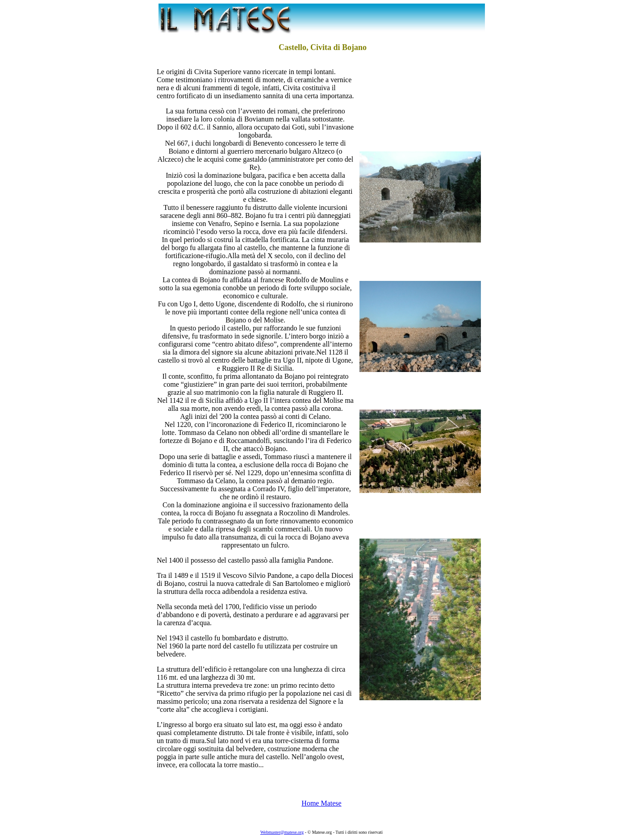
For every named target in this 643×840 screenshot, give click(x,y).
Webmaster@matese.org (282, 832)
